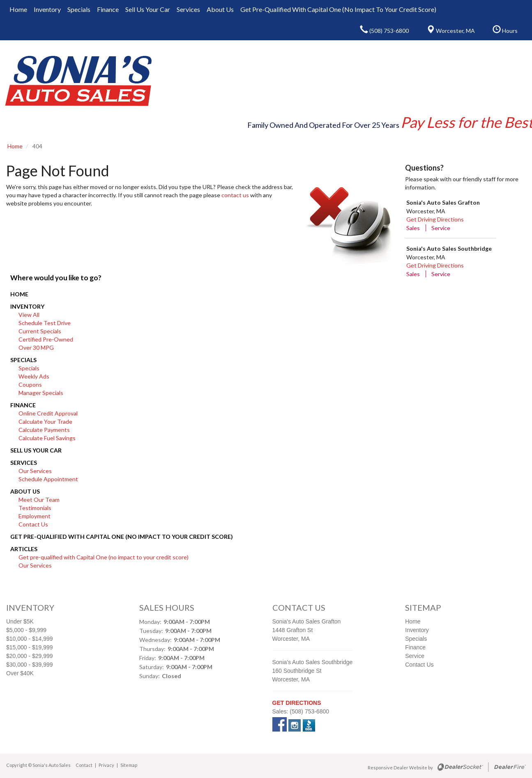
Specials (23, 360)
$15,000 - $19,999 (30, 647)
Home (19, 294)
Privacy (106, 765)
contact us (235, 195)
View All (29, 315)
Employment (35, 516)
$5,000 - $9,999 (26, 630)
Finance (23, 405)
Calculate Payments (44, 430)
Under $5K (20, 621)
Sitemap (129, 765)
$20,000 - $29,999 (30, 656)
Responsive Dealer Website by (400, 768)
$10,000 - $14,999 (30, 639)
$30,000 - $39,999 (30, 665)
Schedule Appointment (48, 479)
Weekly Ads (34, 376)
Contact (84, 765)
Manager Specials (41, 393)
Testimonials (35, 508)
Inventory (27, 306)
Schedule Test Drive (45, 323)
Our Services (35, 471)
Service (441, 228)
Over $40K (20, 673)
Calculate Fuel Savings (47, 438)
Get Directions (297, 703)
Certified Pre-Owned (46, 339)
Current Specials (40, 331)
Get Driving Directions (435, 219)
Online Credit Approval (48, 413)
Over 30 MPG (36, 347)
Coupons (30, 384)
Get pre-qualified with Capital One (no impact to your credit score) (122, 537)
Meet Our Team (39, 500)
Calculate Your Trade (45, 421)
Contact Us (33, 524)
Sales (413, 228)
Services (24, 463)
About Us (25, 491)
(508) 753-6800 (309, 711)
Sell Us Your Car (36, 450)
